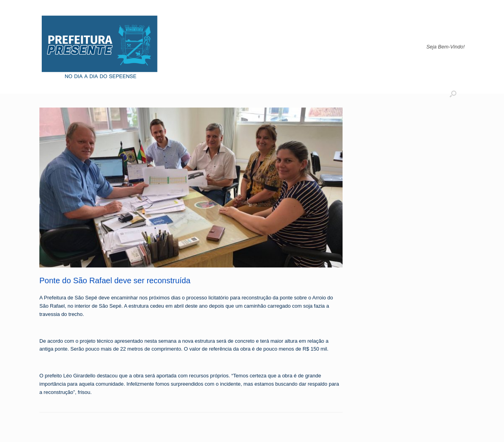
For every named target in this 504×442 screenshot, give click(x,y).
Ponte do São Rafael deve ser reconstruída (115, 280)
